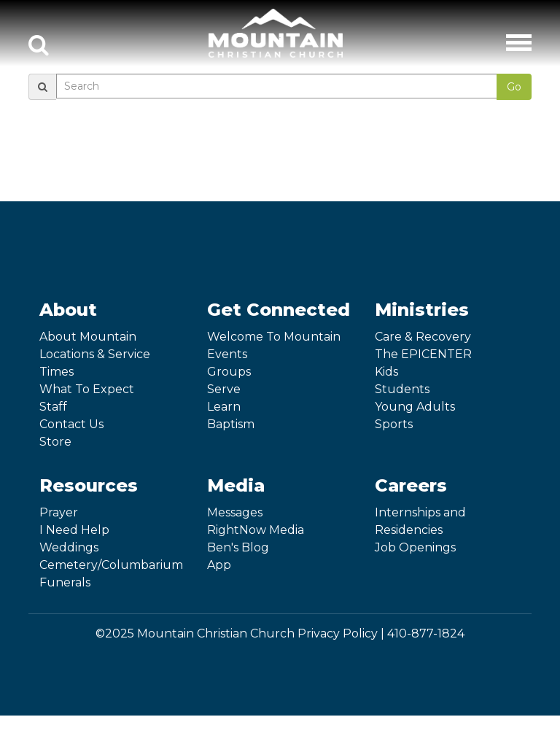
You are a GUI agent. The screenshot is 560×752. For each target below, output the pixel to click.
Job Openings (415, 547)
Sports (394, 424)
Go (514, 87)
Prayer (59, 512)
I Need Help (74, 530)
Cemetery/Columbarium (111, 565)
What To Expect (87, 389)
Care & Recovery (423, 337)
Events (227, 354)
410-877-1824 (426, 633)
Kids (386, 372)
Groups (229, 372)
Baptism (231, 424)
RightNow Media (256, 530)
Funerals (65, 582)
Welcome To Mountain (274, 337)
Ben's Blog (238, 547)
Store (55, 442)
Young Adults (415, 407)
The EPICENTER (423, 354)
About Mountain (88, 337)
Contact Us (71, 424)
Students (402, 389)
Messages (235, 512)
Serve (224, 389)
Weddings (69, 547)
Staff (53, 407)
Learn (224, 407)
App (219, 565)
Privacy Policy (338, 633)
